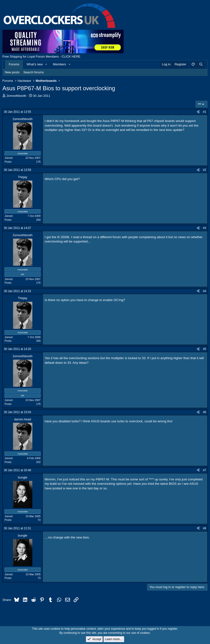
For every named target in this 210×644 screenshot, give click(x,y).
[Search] (201, 64)
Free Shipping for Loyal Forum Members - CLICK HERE (41, 57)
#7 (205, 470)
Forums (14, 64)
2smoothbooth (16, 96)
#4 (205, 291)
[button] (46, 64)
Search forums (34, 72)
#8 (205, 528)
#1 (205, 112)
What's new (35, 64)
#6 (205, 412)
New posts (12, 72)
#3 (205, 228)
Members (59, 64)
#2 (205, 170)
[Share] (198, 112)
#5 (205, 349)
